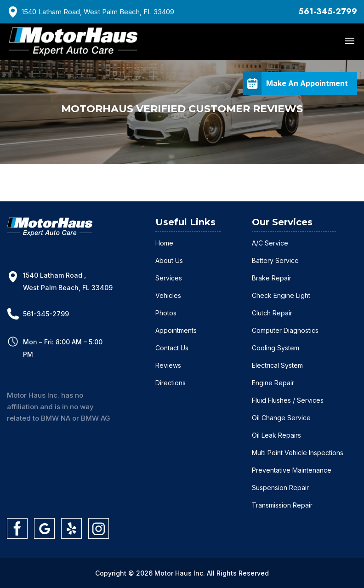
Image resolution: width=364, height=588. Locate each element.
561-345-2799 (328, 11)
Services (169, 278)
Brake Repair (272, 278)
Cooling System (276, 348)
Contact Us (172, 348)
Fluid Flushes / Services (288, 400)
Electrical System (277, 365)
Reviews (168, 365)
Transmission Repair (282, 505)
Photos (166, 313)
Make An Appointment (307, 83)
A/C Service (270, 243)
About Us (169, 260)
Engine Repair (273, 383)
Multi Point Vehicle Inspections (298, 453)
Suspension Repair (280, 488)
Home (164, 243)
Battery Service (275, 260)
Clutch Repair (272, 313)
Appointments (176, 330)
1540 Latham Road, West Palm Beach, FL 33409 (98, 12)
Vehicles (168, 295)
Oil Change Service (281, 418)
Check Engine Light (281, 295)
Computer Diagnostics (285, 330)
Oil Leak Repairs (276, 435)
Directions (171, 383)
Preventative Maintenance (292, 470)
